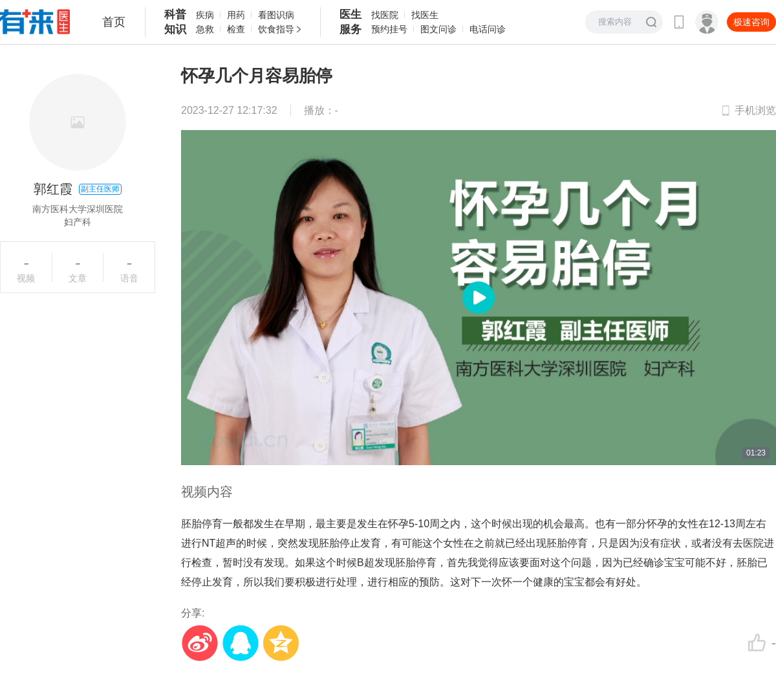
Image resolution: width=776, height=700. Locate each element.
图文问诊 (438, 29)
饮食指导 (276, 29)
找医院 (385, 15)
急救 (205, 29)
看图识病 (276, 15)
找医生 (425, 15)
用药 (236, 15)
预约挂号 (389, 29)
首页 (114, 22)
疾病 (205, 15)
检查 (236, 29)
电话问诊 (488, 29)
